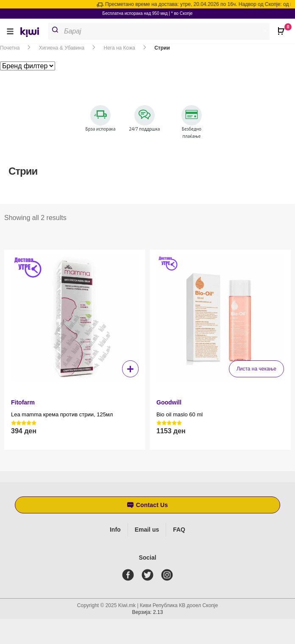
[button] (10, 31)
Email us (147, 530)
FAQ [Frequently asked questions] (179, 530)
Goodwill (169, 402)
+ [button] (130, 369)
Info (115, 530)
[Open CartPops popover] (282, 28)
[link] (33, 33)
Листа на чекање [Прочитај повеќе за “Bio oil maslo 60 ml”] (256, 369)
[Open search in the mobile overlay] (162, 31)
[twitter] (149, 575)
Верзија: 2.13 (148, 612)
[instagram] (169, 575)
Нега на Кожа (120, 48)
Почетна (10, 48)
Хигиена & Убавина (62, 48)
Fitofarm (23, 402)
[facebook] (130, 575)
